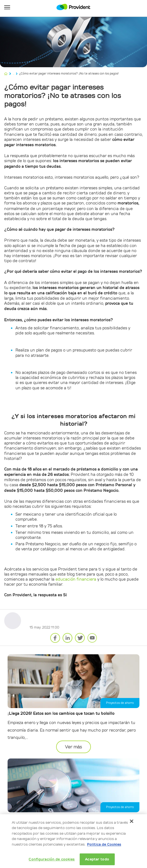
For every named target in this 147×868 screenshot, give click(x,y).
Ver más (74, 747)
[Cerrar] (132, 821)
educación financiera (76, 579)
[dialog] (73, 841)
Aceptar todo (97, 859)
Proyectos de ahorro (120, 703)
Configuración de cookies (52, 859)
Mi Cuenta (140, 7)
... (13, 74)
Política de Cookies (104, 844)
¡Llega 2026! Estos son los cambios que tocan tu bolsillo (61, 714)
